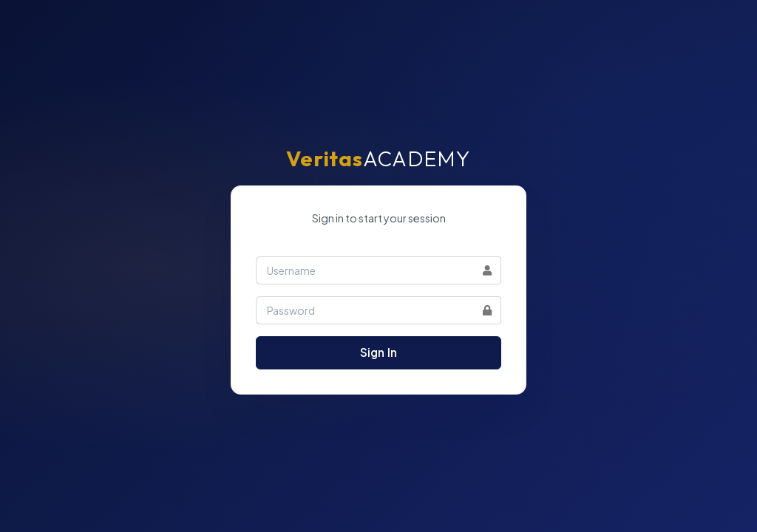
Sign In (378, 352)
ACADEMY (378, 158)
